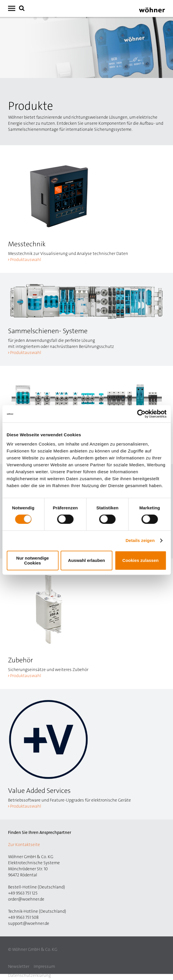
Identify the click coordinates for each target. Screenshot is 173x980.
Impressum (44, 966)
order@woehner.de (26, 899)
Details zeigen (140, 540)
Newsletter (19, 966)
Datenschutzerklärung (30, 975)
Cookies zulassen (140, 560)
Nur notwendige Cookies (32, 560)
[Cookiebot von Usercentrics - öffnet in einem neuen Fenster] (141, 414)
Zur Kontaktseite (24, 845)
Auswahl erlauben (86, 560)
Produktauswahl (26, 260)
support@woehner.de (29, 923)
